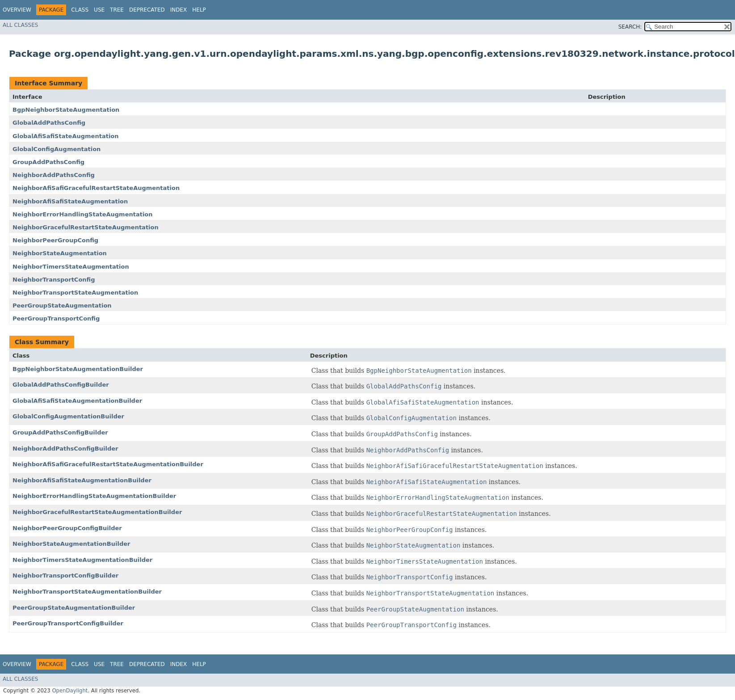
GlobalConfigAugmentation (57, 149)
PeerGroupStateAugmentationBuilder (74, 608)
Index (179, 10)
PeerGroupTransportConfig (56, 318)
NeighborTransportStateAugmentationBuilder (87, 592)
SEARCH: (630, 27)
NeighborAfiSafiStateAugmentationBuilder (82, 480)
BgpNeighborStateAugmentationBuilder (78, 369)
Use (99, 10)
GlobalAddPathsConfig (49, 123)
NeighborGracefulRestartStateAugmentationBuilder (97, 512)
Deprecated (147, 10)
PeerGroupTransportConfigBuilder (68, 623)
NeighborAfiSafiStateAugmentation (70, 201)
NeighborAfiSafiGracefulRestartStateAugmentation (96, 188)
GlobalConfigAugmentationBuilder (68, 416)
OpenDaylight (70, 691)
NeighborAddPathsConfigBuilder (65, 449)
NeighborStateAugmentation (60, 253)
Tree (117, 10)
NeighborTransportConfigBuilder (65, 576)
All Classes (20, 25)
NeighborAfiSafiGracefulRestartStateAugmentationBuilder (108, 464)
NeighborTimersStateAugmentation (71, 267)
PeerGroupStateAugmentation (62, 306)
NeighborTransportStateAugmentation (75, 293)
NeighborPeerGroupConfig (55, 240)
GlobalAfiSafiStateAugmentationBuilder (77, 401)
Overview (17, 10)
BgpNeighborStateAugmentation (66, 110)
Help (199, 10)
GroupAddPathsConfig (48, 162)
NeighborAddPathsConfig (54, 175)
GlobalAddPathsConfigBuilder (61, 385)
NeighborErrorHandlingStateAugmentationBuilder (94, 496)
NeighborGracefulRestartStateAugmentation (86, 227)
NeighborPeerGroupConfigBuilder (67, 528)
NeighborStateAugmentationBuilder (71, 544)
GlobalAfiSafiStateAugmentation (66, 136)
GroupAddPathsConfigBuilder (60, 432)
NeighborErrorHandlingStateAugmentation (83, 214)
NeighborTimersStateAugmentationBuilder (82, 560)
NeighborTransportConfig (54, 280)
